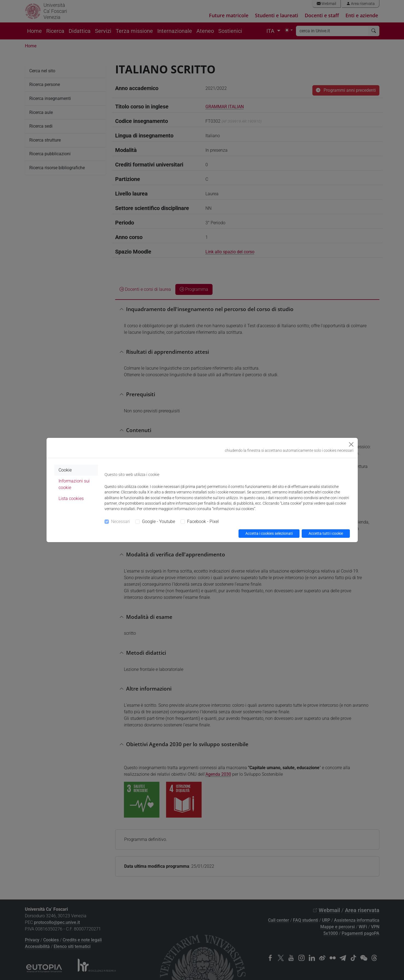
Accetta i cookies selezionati (269, 533)
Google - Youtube (159, 521)
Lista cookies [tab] (71, 498)
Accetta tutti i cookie (326, 533)
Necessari (120, 521)
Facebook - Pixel (203, 521)
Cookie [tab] (65, 470)
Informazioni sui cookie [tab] (74, 484)
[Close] (351, 444)
